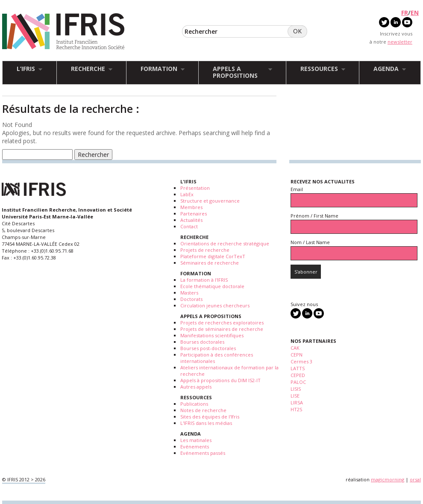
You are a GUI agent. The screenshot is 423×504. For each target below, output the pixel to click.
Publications (194, 404)
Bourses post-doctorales (208, 348)
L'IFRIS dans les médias (206, 423)
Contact (189, 226)
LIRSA (297, 402)
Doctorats (191, 299)
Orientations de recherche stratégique (225, 243)
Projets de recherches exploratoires (222, 323)
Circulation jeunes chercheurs (215, 305)
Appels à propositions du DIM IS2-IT (220, 380)
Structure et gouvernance (210, 201)
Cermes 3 (301, 361)
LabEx (187, 194)
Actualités (191, 220)
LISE (295, 396)
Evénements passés (203, 453)
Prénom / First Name (314, 216)
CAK (295, 348)
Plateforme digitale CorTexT (213, 256)
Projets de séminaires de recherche (222, 329)
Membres (191, 207)
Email (297, 189)
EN (415, 13)
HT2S (296, 409)
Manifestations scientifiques (212, 335)
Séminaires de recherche (210, 263)
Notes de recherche (203, 410)
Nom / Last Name (310, 242)
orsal (415, 479)
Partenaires (194, 214)
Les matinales (196, 440)
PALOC (298, 382)
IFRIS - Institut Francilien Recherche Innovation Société (63, 32)
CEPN (297, 355)
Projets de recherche (205, 250)
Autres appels (196, 387)
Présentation (195, 188)
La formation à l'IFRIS (204, 280)
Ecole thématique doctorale (212, 286)
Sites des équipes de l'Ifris (210, 417)
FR (405, 13)
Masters (189, 293)
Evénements (195, 447)
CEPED (298, 375)
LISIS (296, 389)
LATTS (298, 368)
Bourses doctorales (202, 342)
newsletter (400, 42)
